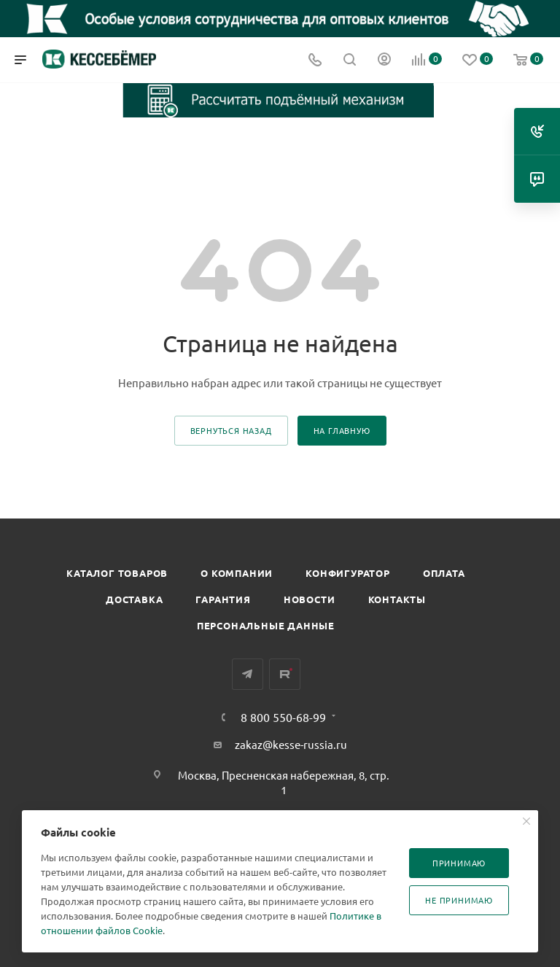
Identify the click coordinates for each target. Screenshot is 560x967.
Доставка (134, 599)
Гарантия (223, 599)
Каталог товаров (117, 573)
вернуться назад (231, 430)
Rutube (285, 674)
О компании (237, 573)
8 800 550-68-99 (283, 717)
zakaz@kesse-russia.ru (291, 744)
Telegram (248, 674)
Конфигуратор (348, 573)
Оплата (444, 573)
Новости (310, 599)
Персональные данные (266, 625)
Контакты (397, 599)
